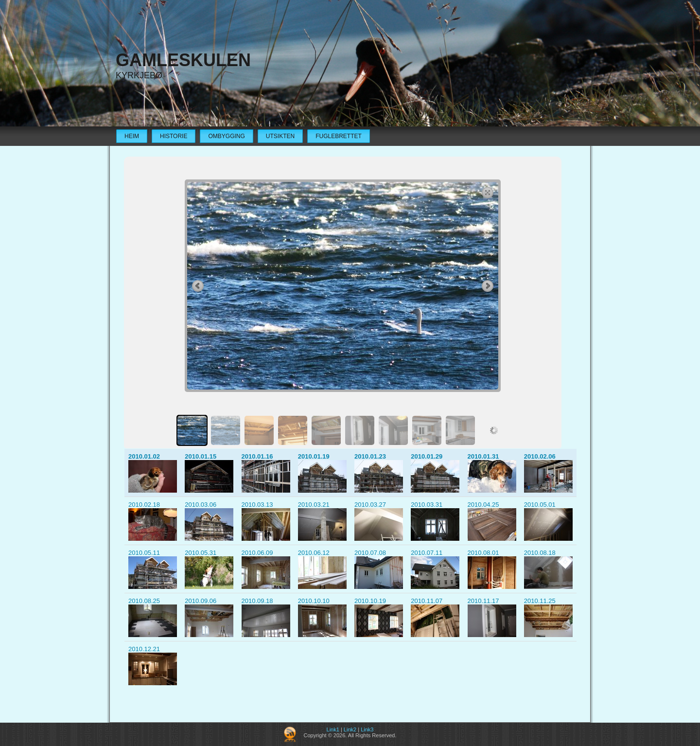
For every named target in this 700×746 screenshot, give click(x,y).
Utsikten (280, 136)
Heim (132, 136)
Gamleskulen (183, 60)
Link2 (350, 729)
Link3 (367, 729)
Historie (174, 136)
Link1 (333, 729)
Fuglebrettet (339, 136)
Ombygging (226, 136)
